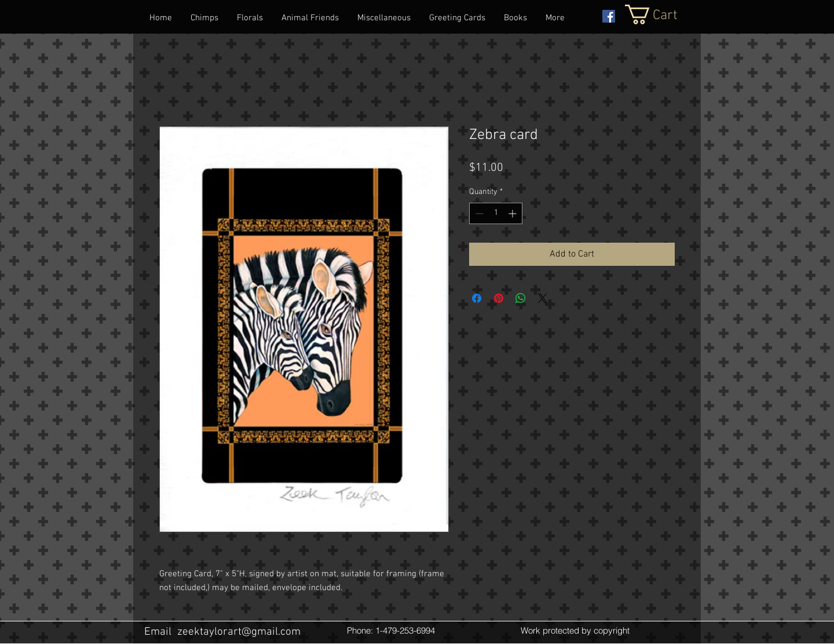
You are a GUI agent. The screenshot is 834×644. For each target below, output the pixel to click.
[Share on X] (543, 298)
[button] (663, 14)
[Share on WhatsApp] (521, 298)
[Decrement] (478, 213)
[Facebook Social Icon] (609, 16)
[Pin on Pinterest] (499, 298)
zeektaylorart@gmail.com (239, 632)
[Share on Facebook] (477, 298)
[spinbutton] (496, 213)
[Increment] (513, 213)
